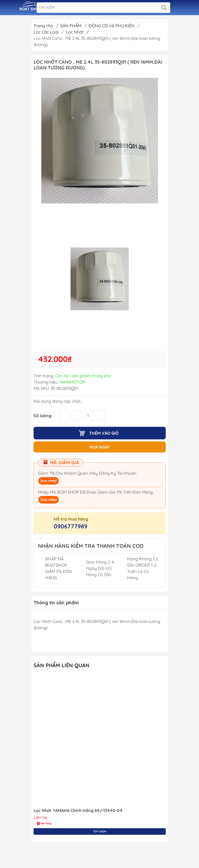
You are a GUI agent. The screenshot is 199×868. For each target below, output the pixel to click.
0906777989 (71, 526)
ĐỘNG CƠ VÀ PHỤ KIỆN (112, 26)
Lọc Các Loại (47, 32)
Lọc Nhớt (77, 32)
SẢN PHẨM (71, 26)
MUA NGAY (100, 447)
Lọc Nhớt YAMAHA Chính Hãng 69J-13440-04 (78, 811)
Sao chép (49, 481)
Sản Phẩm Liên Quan (61, 665)
